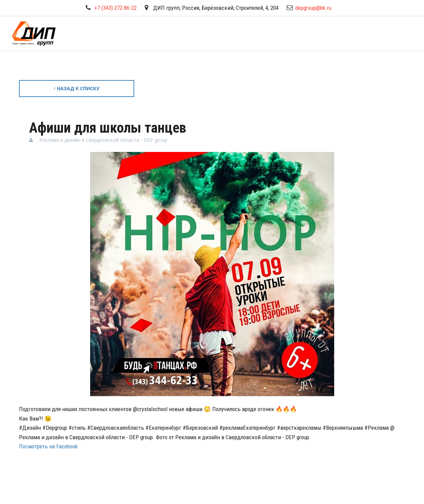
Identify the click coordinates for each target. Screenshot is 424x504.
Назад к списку (76, 88)
